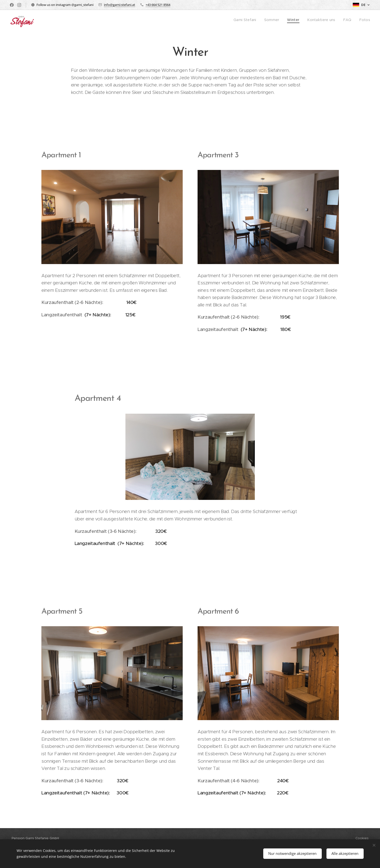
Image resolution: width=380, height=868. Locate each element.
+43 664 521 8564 (158, 5)
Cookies (362, 838)
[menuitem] (252, 20)
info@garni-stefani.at (119, 5)
